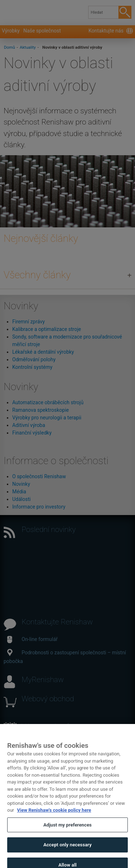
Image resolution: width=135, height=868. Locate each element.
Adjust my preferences (67, 831)
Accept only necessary (67, 850)
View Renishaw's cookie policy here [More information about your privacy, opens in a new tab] (54, 816)
